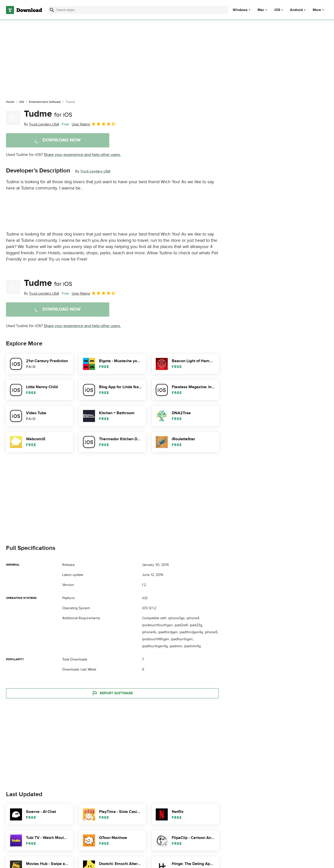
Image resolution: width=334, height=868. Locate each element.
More (319, 10)
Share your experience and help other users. (82, 155)
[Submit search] (52, 10)
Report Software (112, 693)
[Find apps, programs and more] (138, 10)
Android (296, 10)
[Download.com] (24, 10)
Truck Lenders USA (95, 171)
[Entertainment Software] (45, 102)
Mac (261, 10)
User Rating (94, 124)
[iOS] (22, 102)
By (41, 124)
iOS (277, 10)
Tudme (48, 114)
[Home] (10, 102)
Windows (240, 10)
